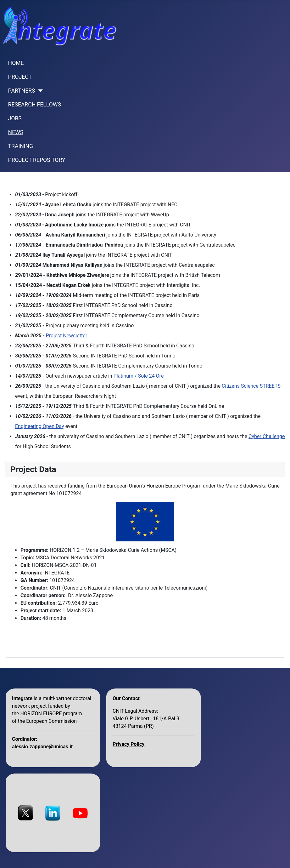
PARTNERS (22, 91)
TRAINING (21, 146)
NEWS (16, 132)
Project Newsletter (66, 336)
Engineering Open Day (40, 426)
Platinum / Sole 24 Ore (139, 376)
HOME (16, 63)
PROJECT (20, 77)
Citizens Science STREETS (251, 386)
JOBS (15, 118)
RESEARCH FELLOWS (35, 105)
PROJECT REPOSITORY (37, 160)
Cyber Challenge (267, 436)
